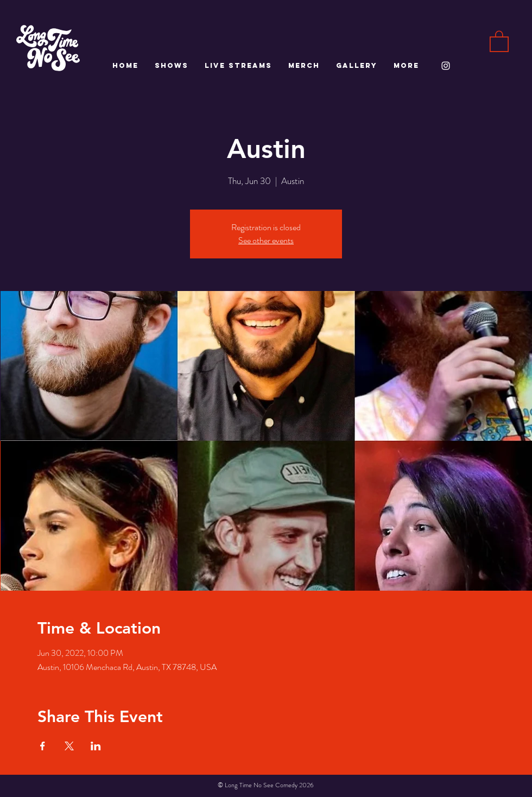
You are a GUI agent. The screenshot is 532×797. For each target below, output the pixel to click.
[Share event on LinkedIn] (96, 746)
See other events (266, 240)
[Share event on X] (69, 746)
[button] (499, 41)
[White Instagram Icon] (446, 66)
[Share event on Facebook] (43, 746)
